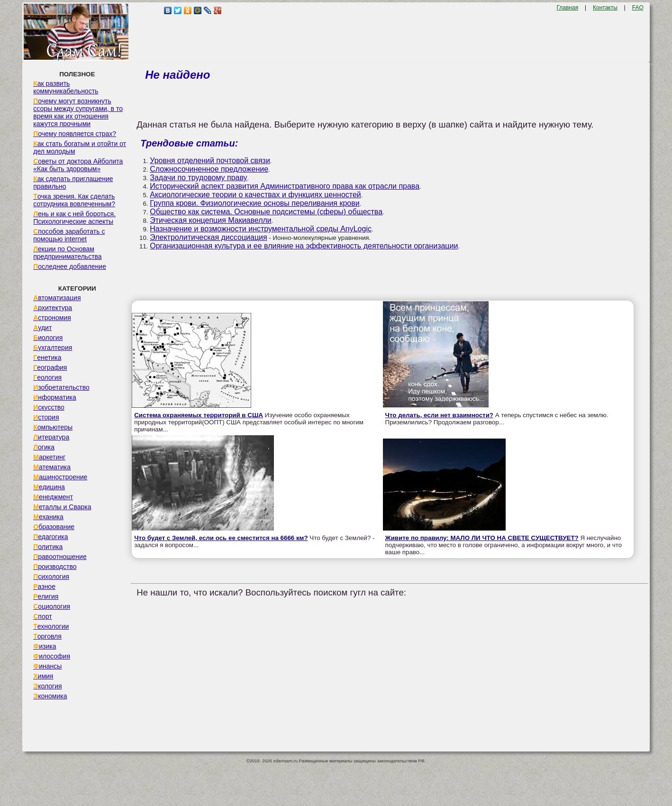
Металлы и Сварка (62, 507)
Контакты (605, 8)
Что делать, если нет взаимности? (439, 415)
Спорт (42, 616)
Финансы (47, 666)
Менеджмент (53, 497)
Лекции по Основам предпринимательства (67, 253)
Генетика (47, 357)
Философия (52, 656)
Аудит (42, 328)
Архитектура (53, 308)
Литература (51, 437)
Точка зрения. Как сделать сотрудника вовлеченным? (74, 200)
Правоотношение (60, 557)
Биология (48, 338)
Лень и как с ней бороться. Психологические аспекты (74, 218)
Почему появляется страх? (75, 134)
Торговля (47, 636)
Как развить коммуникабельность (66, 87)
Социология (52, 606)
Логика (44, 447)
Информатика (54, 397)
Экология (47, 686)
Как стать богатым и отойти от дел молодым (80, 147)
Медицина (49, 487)
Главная (567, 8)
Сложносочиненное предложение (209, 169)
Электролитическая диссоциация (208, 237)
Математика (52, 467)
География (50, 367)
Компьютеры (53, 427)
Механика (48, 517)
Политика (48, 547)
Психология (51, 577)
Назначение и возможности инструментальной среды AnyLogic (261, 229)
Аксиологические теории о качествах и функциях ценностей (255, 195)
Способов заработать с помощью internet (69, 235)
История (46, 417)
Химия (43, 676)
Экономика (50, 696)
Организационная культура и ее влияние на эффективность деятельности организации (304, 246)
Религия (46, 596)
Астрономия (52, 318)
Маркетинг (49, 457)
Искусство (49, 407)
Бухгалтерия (53, 348)
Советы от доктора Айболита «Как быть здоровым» (78, 165)
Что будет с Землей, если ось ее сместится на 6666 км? (221, 538)
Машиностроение (60, 477)
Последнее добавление (70, 266)
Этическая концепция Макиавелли (211, 220)
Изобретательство (61, 387)
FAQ (638, 8)
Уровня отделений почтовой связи (210, 160)
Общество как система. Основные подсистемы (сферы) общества (266, 212)
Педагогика (50, 537)
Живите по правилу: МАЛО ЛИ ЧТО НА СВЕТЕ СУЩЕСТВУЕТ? (482, 538)
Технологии (51, 626)
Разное (44, 586)
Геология (47, 377)
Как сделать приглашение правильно (73, 183)
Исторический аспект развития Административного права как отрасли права (285, 186)
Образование (54, 527)
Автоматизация (57, 298)
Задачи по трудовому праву (198, 178)
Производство (55, 567)
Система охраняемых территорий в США (199, 415)
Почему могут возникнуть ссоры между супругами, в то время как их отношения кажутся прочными (78, 112)
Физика (45, 646)
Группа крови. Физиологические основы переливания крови (254, 203)
